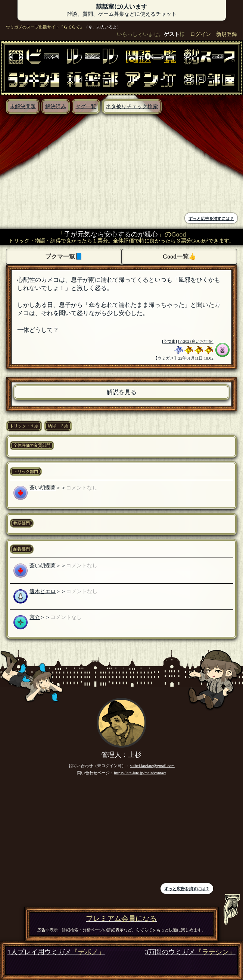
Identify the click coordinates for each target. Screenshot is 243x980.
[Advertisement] (63, 164)
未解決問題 (23, 106)
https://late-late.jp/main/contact (140, 773)
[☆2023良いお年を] (196, 341)
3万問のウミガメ (190, 952)
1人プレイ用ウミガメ (56, 952)
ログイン (200, 34)
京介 (35, 617)
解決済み (56, 106)
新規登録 (227, 34)
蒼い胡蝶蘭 (43, 488)
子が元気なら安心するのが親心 (111, 234)
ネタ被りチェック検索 (132, 106)
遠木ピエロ (43, 591)
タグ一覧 (86, 106)
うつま (169, 341)
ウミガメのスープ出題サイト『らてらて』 (45, 27)
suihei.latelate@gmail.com (152, 766)
